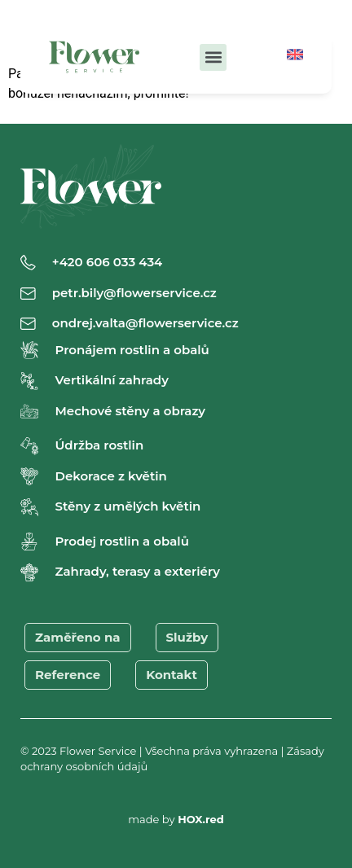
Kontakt (172, 675)
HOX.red (201, 819)
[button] (213, 57)
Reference (68, 675)
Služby (187, 637)
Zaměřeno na (78, 637)
